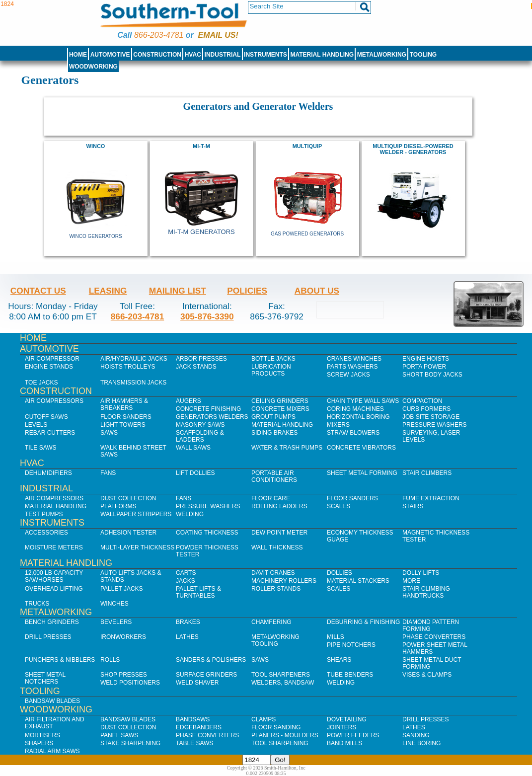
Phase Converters (434, 637)
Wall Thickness (277, 547)
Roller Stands (276, 589)
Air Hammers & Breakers (124, 404)
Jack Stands (196, 367)
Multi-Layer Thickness (137, 547)
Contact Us (38, 291)
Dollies (340, 573)
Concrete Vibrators (361, 448)
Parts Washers (352, 367)
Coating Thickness (207, 533)
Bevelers (116, 622)
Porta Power (424, 367)
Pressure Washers (435, 425)
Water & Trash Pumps (287, 448)
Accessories (46, 533)
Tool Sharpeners (281, 675)
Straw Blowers (353, 433)
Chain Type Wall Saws (363, 401)
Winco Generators (95, 236)
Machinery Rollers (284, 581)
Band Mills (344, 743)
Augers (189, 401)
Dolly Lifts (421, 573)
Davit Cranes (273, 573)
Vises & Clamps (427, 675)
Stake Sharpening (130, 743)
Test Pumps (44, 514)
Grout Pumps (273, 417)
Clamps (264, 719)
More (411, 581)
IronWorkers (123, 637)
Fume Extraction (431, 498)
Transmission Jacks (133, 383)
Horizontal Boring (358, 417)
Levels (36, 425)
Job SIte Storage (431, 417)
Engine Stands (49, 367)
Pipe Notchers (351, 645)
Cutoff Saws (46, 417)
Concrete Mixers (280, 409)
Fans (108, 473)
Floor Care (271, 498)
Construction (157, 55)
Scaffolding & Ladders (200, 436)
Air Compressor (52, 359)
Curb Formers (426, 409)
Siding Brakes (274, 433)
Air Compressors (54, 401)
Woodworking (93, 67)
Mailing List (178, 291)
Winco (96, 146)
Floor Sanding (276, 727)
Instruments (266, 55)
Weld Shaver (197, 683)
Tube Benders (350, 675)
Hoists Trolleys (128, 367)
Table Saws (194, 743)
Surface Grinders (206, 675)
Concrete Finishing (208, 409)
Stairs (413, 506)
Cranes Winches (354, 359)
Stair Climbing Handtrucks (426, 592)
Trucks (37, 604)
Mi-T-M (201, 146)
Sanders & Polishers (211, 660)
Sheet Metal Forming (362, 473)
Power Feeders (353, 735)
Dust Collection (128, 498)
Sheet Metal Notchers (45, 678)
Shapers (39, 743)
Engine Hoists (426, 359)
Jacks (186, 581)
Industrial (223, 55)
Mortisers (42, 735)
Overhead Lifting (54, 589)
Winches (114, 604)
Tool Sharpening (280, 743)
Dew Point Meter (279, 533)
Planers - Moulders (285, 735)
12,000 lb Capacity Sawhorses (54, 576)
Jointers (342, 727)
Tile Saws (41, 448)
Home (78, 55)
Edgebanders (199, 727)
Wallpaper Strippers (136, 514)
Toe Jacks (41, 383)
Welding (190, 514)
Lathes (187, 637)
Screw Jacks (348, 375)
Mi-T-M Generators (201, 232)
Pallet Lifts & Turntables (198, 592)
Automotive (110, 55)
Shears (339, 660)
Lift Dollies (195, 473)
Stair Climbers (427, 473)
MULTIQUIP (307, 146)
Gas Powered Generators (307, 234)
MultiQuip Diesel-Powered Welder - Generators (413, 149)
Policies (247, 291)
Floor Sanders (126, 417)
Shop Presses (124, 675)
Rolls (110, 660)
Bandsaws (193, 719)
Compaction (422, 401)
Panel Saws (119, 735)
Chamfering (271, 622)
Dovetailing (347, 719)
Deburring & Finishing (363, 622)
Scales (339, 506)
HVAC (193, 55)
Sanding (416, 735)
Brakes (188, 622)
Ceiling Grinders (280, 401)
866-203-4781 (159, 35)
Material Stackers (358, 581)
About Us (317, 291)
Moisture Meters (54, 547)
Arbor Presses (201, 359)
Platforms (118, 506)
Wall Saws (193, 448)
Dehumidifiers (48, 473)
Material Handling (322, 55)
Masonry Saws (200, 425)
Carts (186, 573)
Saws (109, 433)
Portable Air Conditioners (274, 476)
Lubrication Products (271, 370)
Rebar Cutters (50, 433)
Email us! (218, 35)
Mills (336, 637)
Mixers (338, 425)
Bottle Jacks (273, 359)
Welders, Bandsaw (283, 683)
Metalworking (382, 55)
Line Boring (421, 743)
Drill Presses (48, 637)
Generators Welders (212, 417)
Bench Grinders (52, 622)
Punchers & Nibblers (60, 660)
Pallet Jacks (122, 589)
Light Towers (123, 425)
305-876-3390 (207, 316)
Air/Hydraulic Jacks (134, 359)
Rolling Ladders (279, 506)
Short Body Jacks (432, 375)
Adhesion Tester (128, 533)
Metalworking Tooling (275, 640)
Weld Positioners (130, 683)
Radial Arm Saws (52, 751)
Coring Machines (355, 409)
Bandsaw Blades (52, 701)
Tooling (423, 55)
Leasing (108, 291)
